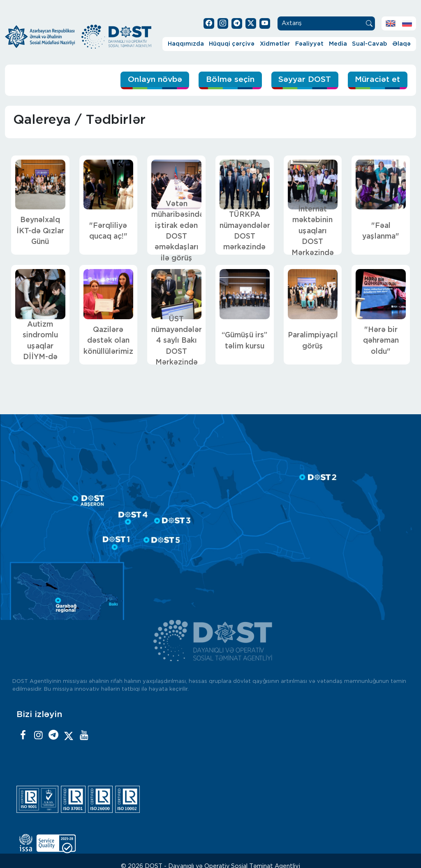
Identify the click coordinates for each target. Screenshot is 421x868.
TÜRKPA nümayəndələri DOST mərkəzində (245, 231)
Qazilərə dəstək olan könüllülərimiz (108, 341)
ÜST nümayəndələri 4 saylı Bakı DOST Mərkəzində (176, 341)
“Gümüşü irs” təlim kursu (244, 341)
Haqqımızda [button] (186, 44)
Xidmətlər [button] (275, 44)
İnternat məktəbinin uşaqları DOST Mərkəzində (313, 231)
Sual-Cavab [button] (369, 44)
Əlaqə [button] (401, 44)
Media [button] (338, 44)
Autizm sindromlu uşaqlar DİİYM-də (40, 341)
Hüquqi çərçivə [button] (232, 44)
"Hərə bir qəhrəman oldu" (381, 341)
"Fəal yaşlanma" (381, 231)
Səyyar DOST (305, 80)
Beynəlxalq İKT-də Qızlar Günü (40, 231)
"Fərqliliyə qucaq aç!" (108, 231)
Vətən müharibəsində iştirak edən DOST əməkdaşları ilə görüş (176, 231)
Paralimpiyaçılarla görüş (313, 341)
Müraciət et (377, 80)
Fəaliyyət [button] (309, 44)
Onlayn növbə (155, 80)
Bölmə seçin (230, 80)
